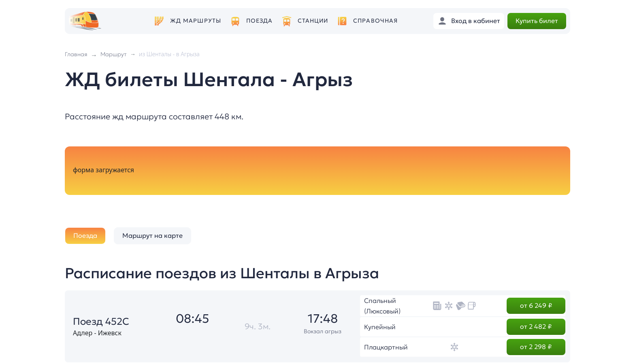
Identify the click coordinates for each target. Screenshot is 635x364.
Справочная (375, 21)
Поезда (260, 21)
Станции (313, 21)
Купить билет (537, 21)
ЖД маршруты (196, 21)
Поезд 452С (101, 322)
